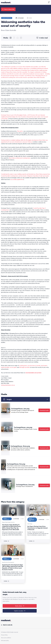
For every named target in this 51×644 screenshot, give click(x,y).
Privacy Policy (4, 635)
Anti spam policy (5, 640)
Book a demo (20, 606)
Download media (44, 410)
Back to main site (7, 625)
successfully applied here (17, 179)
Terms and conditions (6, 638)
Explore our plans (20, 611)
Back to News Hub (8, 9)
